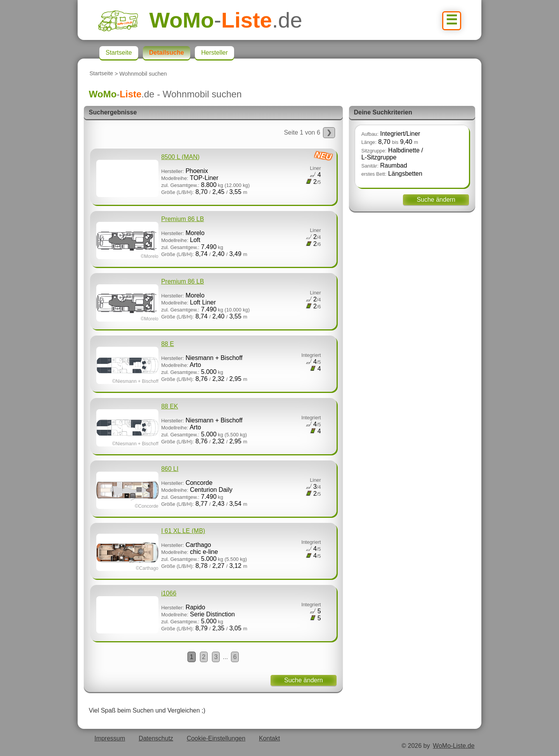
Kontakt (269, 738)
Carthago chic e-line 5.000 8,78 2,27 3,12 (209, 549)
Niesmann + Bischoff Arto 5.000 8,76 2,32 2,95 (209, 362)
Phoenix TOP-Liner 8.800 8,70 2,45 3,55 (214, 174)
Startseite (101, 74)
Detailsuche (167, 53)
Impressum (110, 738)
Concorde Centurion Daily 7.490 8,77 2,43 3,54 (209, 487)
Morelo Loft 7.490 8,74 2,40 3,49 (209, 237)
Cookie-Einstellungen (216, 738)
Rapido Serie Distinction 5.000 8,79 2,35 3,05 (209, 612)
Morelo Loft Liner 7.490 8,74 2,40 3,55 (209, 300)
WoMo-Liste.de (454, 746)
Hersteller (214, 53)
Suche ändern (304, 680)
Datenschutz (156, 738)
